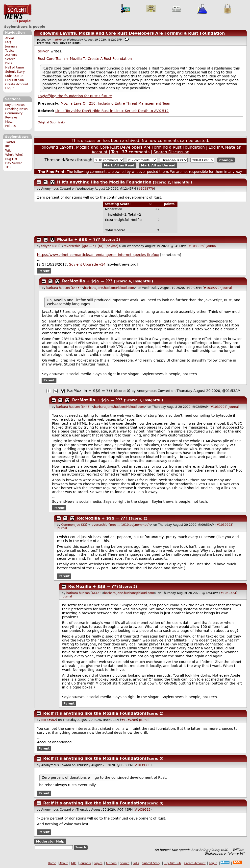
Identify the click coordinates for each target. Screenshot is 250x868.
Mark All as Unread (158, 165)
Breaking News (16, 109)
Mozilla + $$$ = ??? (79, 240)
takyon (44, 51)
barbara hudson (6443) (63, 288)
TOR (8, 167)
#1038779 (146, 189)
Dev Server (13, 163)
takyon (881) (51, 246)
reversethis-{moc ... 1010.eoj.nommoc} (120, 525)
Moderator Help (50, 841)
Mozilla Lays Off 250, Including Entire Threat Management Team (116, 103)
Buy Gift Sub (14, 80)
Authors (11, 55)
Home (52, 863)
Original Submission (52, 122)
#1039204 (219, 407)
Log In (10, 88)
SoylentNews (17, 14)
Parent (44, 271)
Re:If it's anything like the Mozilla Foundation (94, 713)
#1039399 (143, 765)
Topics (10, 51)
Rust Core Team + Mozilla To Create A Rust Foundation (85, 59)
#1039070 (212, 288)
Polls (9, 63)
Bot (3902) (49, 720)
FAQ (8, 42)
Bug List (11, 159)
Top (115, 152)
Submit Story (15, 72)
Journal (212, 246)
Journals (11, 46)
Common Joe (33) (74, 525)
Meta (9, 122)
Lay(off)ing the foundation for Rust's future (75, 96)
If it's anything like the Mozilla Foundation (104, 182)
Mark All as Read (119, 165)
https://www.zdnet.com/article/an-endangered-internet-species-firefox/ (98, 255)
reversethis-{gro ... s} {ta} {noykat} (91, 246)
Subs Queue (14, 76)
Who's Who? (14, 155)
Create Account (17, 84)
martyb (57, 40)
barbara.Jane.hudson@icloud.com (109, 288)
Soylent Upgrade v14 (87, 264)
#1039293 (225, 525)
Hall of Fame (14, 68)
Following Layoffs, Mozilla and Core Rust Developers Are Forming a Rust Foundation (131, 33)
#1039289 (129, 720)
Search (10, 59)
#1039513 (143, 810)
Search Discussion (171, 152)
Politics (10, 126)
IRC (8, 146)
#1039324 (228, 593)
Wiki (8, 151)
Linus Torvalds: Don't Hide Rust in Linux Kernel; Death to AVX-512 (112, 111)
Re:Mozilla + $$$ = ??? (87, 281)
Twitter (10, 142)
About (10, 38)
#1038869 (197, 246)
